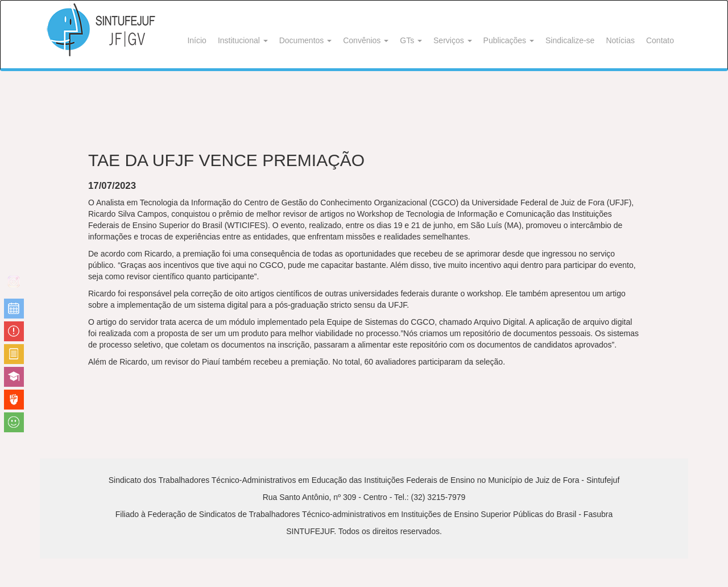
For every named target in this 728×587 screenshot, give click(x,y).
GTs (411, 40)
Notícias (620, 40)
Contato (660, 40)
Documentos (305, 40)
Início (197, 40)
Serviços (453, 40)
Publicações (509, 40)
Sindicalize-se (570, 40)
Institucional (243, 40)
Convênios (366, 40)
